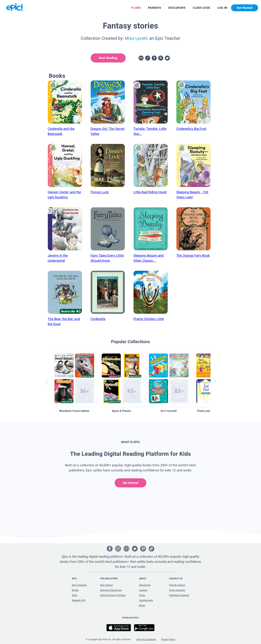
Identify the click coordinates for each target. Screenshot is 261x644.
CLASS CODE (201, 8)
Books (75, 590)
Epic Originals (79, 585)
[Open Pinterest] (143, 549)
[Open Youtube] (126, 549)
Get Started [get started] (245, 8)
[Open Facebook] (110, 549)
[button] (74, 379)
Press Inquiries (177, 590)
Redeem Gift (79, 600)
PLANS (136, 8)
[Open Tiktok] (151, 549)
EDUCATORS (177, 8)
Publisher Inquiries (179, 595)
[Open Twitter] (135, 549)
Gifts (74, 595)
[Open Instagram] (118, 549)
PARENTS (154, 8)
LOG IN (222, 8)
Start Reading (108, 58)
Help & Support (177, 585)
